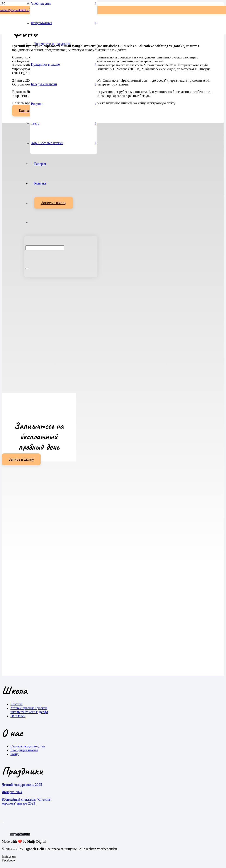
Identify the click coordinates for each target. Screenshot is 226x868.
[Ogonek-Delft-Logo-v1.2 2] (11, 33)
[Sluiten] (27, 268)
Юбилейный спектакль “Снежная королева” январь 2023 (27, 801)
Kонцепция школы (24, 750)
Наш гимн (18, 716)
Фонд (14, 754)
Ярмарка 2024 (12, 792)
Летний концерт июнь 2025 (22, 785)
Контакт (16, 704)
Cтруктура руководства (28, 746)
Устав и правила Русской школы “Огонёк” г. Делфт (29, 710)
